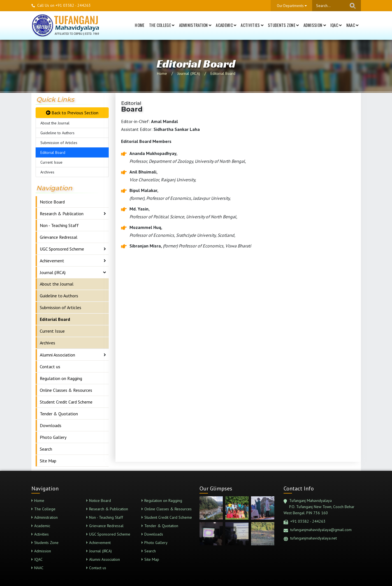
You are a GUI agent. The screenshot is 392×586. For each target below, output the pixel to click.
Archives (47, 172)
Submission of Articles (59, 143)
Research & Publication (62, 214)
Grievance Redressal (59, 237)
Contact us (50, 367)
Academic (226, 25)
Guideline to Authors (57, 133)
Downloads (51, 425)
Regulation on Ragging (61, 378)
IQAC (336, 25)
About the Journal (55, 123)
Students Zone (283, 25)
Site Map (48, 461)
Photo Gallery (53, 437)
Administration (195, 25)
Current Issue (51, 162)
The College (162, 25)
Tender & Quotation (59, 414)
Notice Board (52, 202)
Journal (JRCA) (189, 73)
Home (140, 25)
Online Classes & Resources (66, 390)
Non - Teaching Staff (59, 225)
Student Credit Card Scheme (66, 402)
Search (46, 449)
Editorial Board (223, 73)
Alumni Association (57, 355)
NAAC (352, 25)
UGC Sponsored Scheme (62, 249)
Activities (252, 25)
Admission (315, 25)
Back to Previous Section (72, 113)
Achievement (52, 261)
